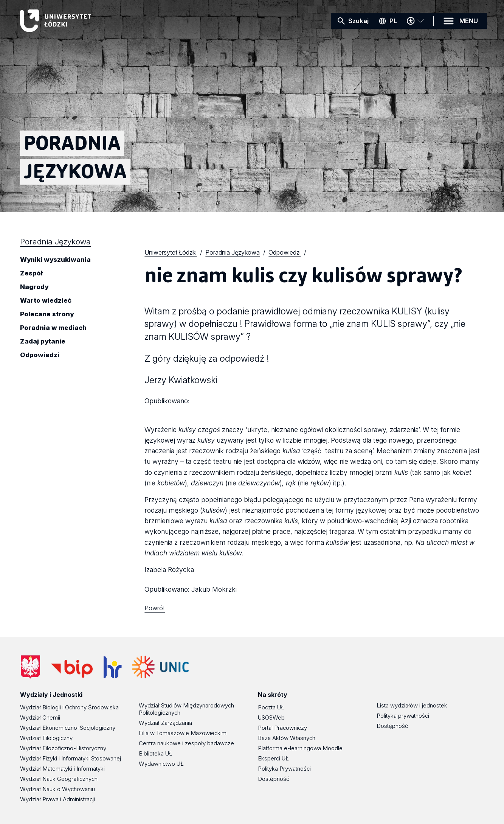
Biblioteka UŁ (156, 753)
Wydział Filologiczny (46, 738)
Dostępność (274, 779)
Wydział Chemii (40, 718)
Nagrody (34, 287)
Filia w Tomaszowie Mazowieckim (183, 733)
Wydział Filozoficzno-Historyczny (63, 748)
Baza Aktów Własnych (287, 738)
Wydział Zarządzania (165, 723)
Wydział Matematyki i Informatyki (62, 769)
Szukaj (358, 21)
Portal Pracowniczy (282, 728)
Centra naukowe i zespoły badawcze (186, 743)
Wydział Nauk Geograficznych (59, 779)
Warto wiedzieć (46, 301)
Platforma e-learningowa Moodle (300, 748)
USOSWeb (271, 718)
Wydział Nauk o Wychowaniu (57, 789)
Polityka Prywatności (284, 769)
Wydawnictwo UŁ (161, 764)
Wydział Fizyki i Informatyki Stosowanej (71, 758)
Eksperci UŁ (273, 758)
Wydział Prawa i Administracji (57, 799)
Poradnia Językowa (55, 242)
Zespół (31, 274)
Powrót (155, 608)
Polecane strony (47, 314)
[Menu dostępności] (415, 21)
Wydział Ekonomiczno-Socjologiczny (68, 728)
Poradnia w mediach (53, 328)
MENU (469, 21)
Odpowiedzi (40, 355)
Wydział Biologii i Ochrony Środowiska (69, 707)
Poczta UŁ (271, 707)
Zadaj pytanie (43, 342)
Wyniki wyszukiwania (55, 260)
